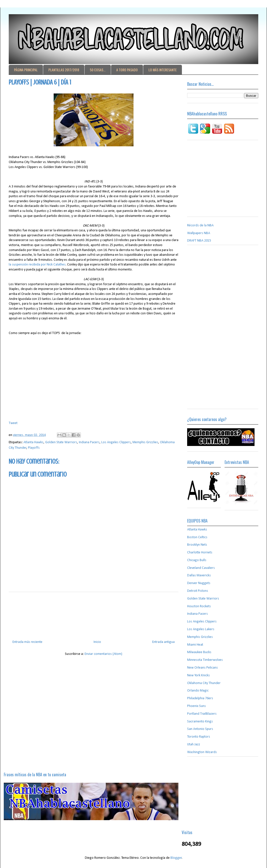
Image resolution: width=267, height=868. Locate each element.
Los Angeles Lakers (201, 629)
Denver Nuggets (199, 583)
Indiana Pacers (89, 442)
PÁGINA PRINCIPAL (26, 70)
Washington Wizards (202, 752)
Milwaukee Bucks (199, 652)
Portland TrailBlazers (202, 714)
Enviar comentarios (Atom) (103, 654)
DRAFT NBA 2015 (199, 241)
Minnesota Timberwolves (205, 660)
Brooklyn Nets (197, 545)
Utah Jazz (194, 744)
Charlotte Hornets (200, 553)
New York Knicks (199, 675)
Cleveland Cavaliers (201, 568)
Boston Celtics (197, 537)
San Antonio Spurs (200, 729)
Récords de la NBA (200, 225)
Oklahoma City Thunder (204, 683)
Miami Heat (195, 645)
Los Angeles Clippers (116, 442)
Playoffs (34, 448)
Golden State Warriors (61, 442)
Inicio (97, 642)
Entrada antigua (163, 642)
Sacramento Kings (200, 722)
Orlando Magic (198, 691)
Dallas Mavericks (199, 575)
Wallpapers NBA (199, 233)
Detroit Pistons (198, 591)
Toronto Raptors (199, 737)
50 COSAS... (98, 70)
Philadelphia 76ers (200, 698)
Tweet (13, 423)
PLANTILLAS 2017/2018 (64, 70)
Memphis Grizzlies (145, 442)
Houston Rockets (199, 606)
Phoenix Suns (197, 706)
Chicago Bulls (197, 560)
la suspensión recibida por (27, 265)
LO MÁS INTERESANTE (163, 70)
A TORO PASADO (127, 70)
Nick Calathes (56, 265)
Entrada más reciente (27, 642)
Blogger (176, 858)
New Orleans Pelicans (202, 668)
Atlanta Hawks (33, 442)
